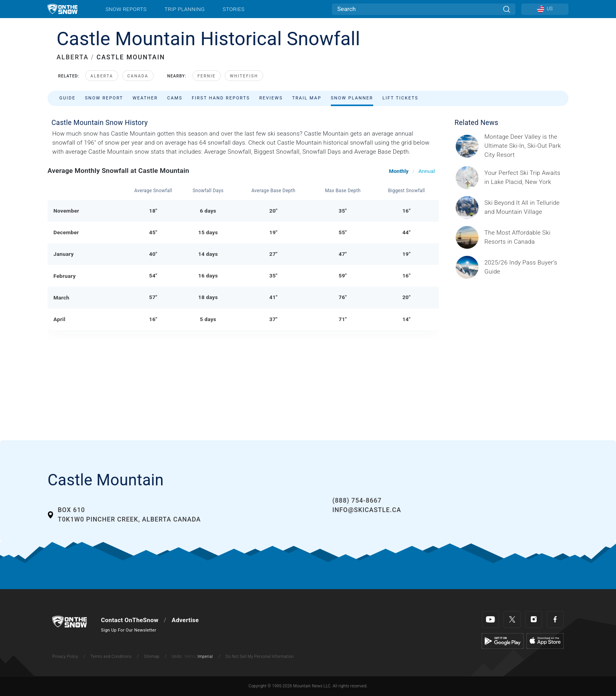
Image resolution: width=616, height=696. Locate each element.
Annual (427, 171)
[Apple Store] (545, 641)
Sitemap (152, 657)
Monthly (399, 171)
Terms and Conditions (111, 657)
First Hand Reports (221, 98)
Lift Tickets (401, 98)
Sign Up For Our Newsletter (129, 630)
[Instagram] (534, 620)
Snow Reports (126, 9)
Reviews (271, 98)
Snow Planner (352, 98)
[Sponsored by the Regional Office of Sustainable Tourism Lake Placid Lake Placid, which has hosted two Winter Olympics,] (524, 178)
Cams (175, 98)
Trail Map (307, 98)
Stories (234, 9)
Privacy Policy (65, 657)
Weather (145, 98)
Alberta (102, 76)
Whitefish (244, 76)
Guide (67, 98)
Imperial (205, 657)
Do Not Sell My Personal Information (259, 657)
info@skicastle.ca (367, 510)
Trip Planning (185, 9)
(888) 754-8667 (357, 500)
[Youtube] (490, 620)
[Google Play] (503, 641)
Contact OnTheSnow (130, 620)
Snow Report (104, 98)
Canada (138, 76)
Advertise (185, 620)
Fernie (207, 76)
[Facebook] (555, 620)
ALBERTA (73, 57)
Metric (191, 657)
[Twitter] (512, 620)
